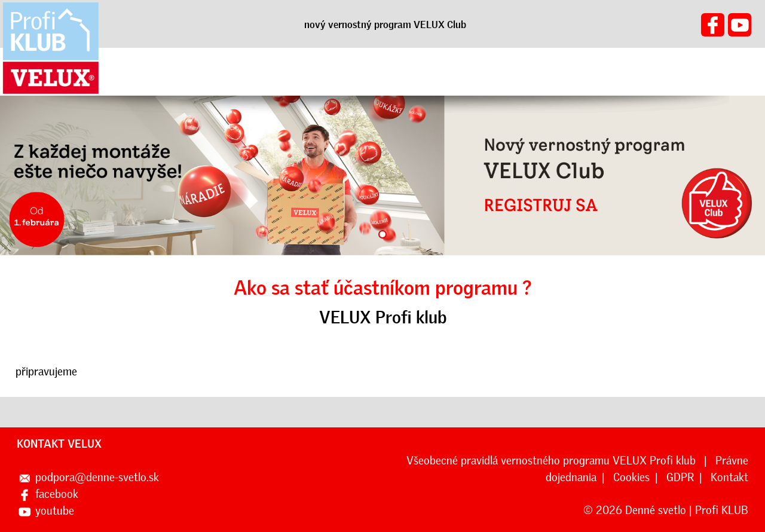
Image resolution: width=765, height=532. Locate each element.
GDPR (680, 477)
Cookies (631, 477)
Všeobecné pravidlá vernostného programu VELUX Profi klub (553, 461)
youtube (55, 511)
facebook (57, 494)
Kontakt (729, 477)
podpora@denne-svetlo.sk (97, 477)
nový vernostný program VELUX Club (385, 25)
